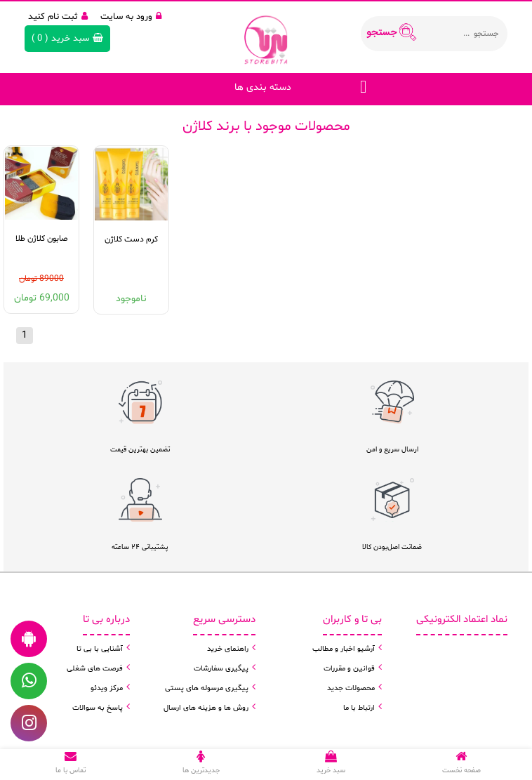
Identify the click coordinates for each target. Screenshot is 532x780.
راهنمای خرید (228, 649)
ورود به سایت (131, 17)
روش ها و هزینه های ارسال (206, 708)
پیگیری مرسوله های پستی (207, 688)
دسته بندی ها (263, 87)
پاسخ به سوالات (98, 708)
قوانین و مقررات (349, 669)
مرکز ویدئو (107, 688)
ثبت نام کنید (58, 17)
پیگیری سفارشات (221, 669)
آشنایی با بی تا (100, 649)
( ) (67, 39)
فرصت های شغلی (95, 669)
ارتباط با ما (359, 708)
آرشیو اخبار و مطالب (344, 649)
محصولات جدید (351, 688)
